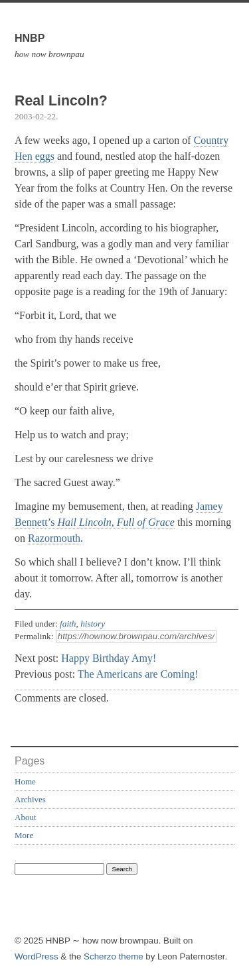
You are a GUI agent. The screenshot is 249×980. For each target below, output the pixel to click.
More (24, 835)
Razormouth (54, 538)
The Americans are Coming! (138, 674)
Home (25, 781)
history (93, 624)
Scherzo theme (114, 956)
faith (68, 624)
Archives (30, 799)
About (26, 817)
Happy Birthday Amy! (109, 658)
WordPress (37, 956)
